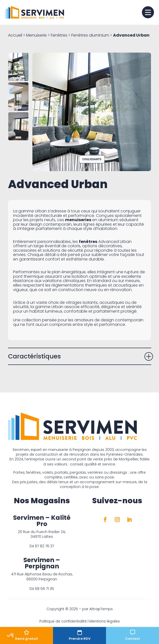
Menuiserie (36, 35)
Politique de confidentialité (63, 621)
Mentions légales (105, 621)
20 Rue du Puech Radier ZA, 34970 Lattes (42, 534)
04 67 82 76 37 (42, 546)
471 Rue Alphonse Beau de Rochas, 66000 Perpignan (42, 576)
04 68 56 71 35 (42, 589)
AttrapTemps (101, 609)
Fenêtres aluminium (90, 35)
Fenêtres (59, 35)
